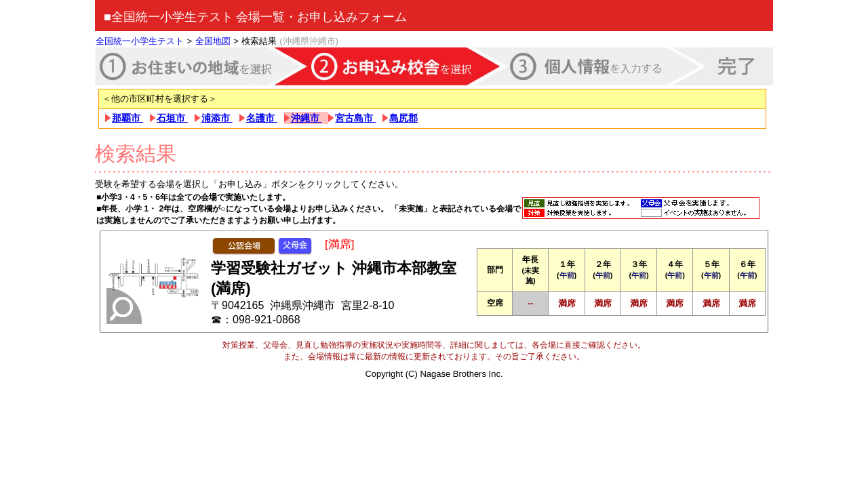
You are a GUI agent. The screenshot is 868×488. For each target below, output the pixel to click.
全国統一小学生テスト (140, 41)
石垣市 (172, 118)
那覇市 (127, 118)
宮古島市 (355, 118)
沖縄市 (307, 118)
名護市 (262, 118)
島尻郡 (403, 118)
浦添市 (217, 118)
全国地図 (213, 41)
